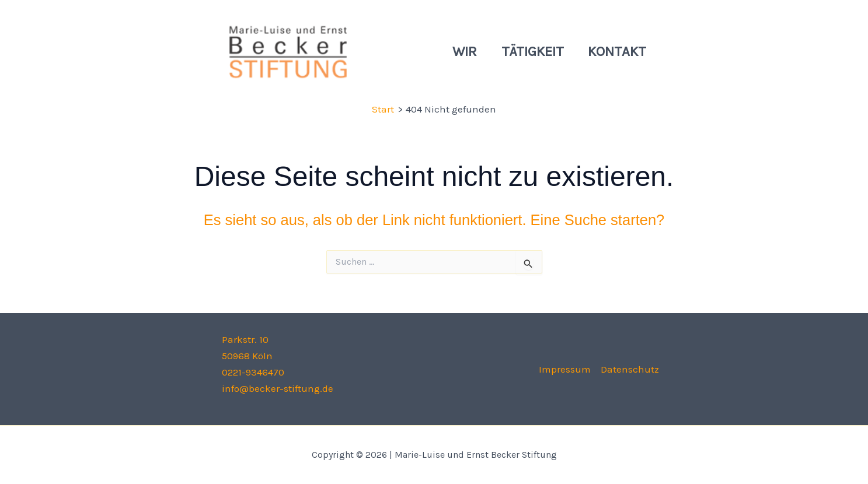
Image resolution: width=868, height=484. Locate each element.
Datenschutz (630, 369)
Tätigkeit (527, 51)
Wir (455, 51)
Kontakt (615, 51)
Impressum (565, 369)
